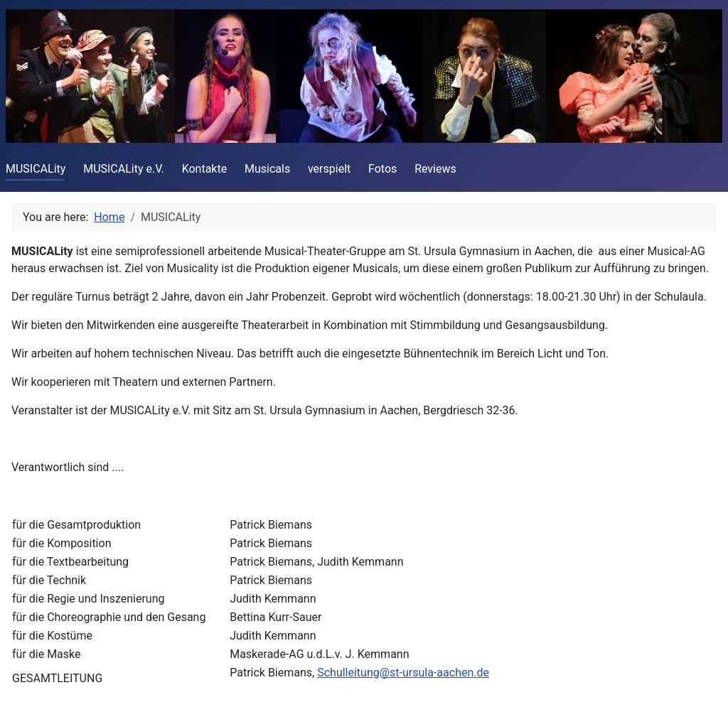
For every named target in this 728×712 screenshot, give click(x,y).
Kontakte (205, 169)
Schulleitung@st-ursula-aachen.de (403, 673)
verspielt (329, 169)
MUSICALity (36, 169)
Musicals (267, 169)
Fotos (382, 169)
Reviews (435, 169)
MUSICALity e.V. (124, 169)
